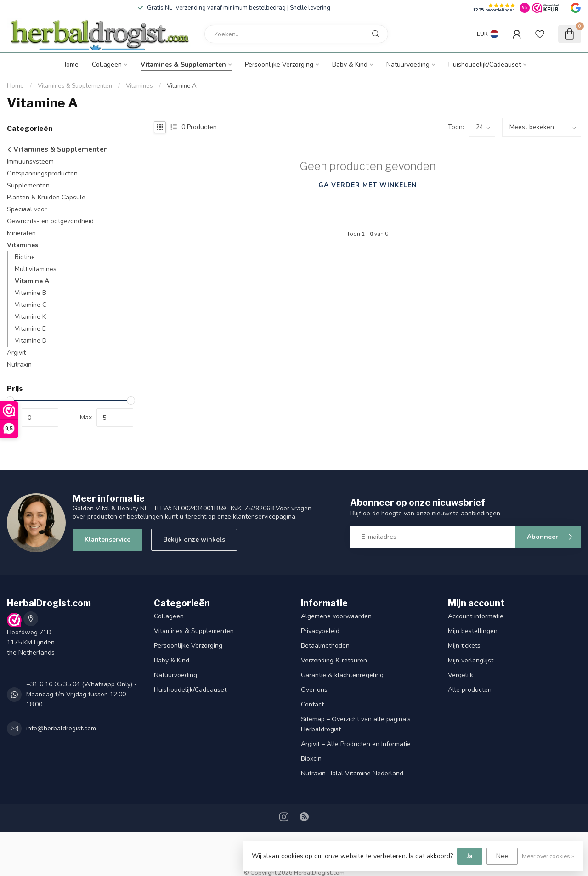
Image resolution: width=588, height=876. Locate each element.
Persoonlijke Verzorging (279, 65)
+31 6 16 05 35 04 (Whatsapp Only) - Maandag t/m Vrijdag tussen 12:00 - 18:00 (82, 694)
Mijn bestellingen (473, 631)
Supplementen (28, 185)
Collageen (107, 65)
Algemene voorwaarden (336, 616)
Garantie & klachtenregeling (342, 675)
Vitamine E (30, 329)
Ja (470, 856)
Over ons (314, 690)
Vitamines (139, 86)
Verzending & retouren (334, 660)
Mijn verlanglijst (471, 660)
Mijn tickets (464, 646)
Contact (312, 704)
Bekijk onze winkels (194, 540)
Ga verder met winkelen (367, 185)
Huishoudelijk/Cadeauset (485, 65)
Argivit (16, 353)
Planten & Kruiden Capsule (46, 197)
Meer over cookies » (548, 856)
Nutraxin (19, 365)
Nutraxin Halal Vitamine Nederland (352, 773)
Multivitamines (36, 269)
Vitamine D (31, 341)
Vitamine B (31, 293)
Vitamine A (182, 86)
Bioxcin (311, 759)
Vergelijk (461, 675)
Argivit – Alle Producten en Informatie (356, 744)
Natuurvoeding (408, 65)
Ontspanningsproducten (42, 173)
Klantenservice (107, 540)
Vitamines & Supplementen (183, 65)
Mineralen (21, 233)
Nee (502, 856)
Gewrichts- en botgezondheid (50, 221)
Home (70, 65)
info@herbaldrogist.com (61, 728)
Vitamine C (31, 305)
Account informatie (476, 616)
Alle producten (470, 690)
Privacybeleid (320, 631)
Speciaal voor (27, 209)
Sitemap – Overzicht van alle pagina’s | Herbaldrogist (357, 724)
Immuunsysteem (30, 161)
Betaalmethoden (325, 646)
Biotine (25, 257)
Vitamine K (30, 317)
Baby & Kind (350, 65)
